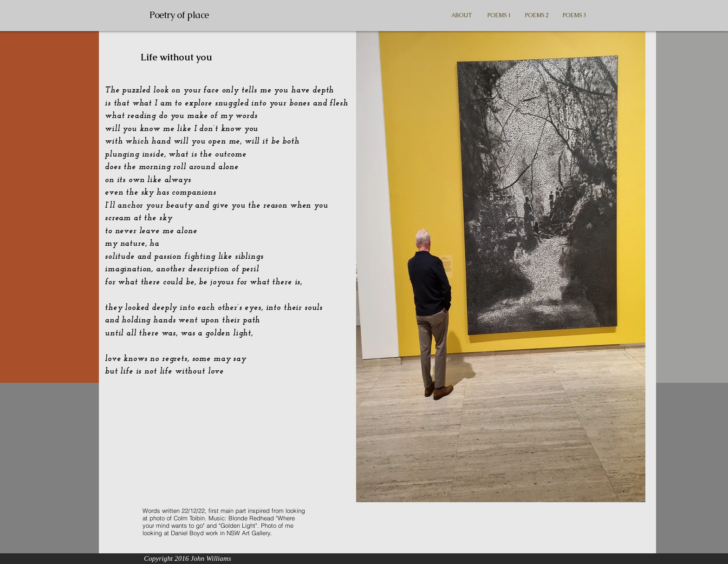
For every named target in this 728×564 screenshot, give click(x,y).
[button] (499, 15)
